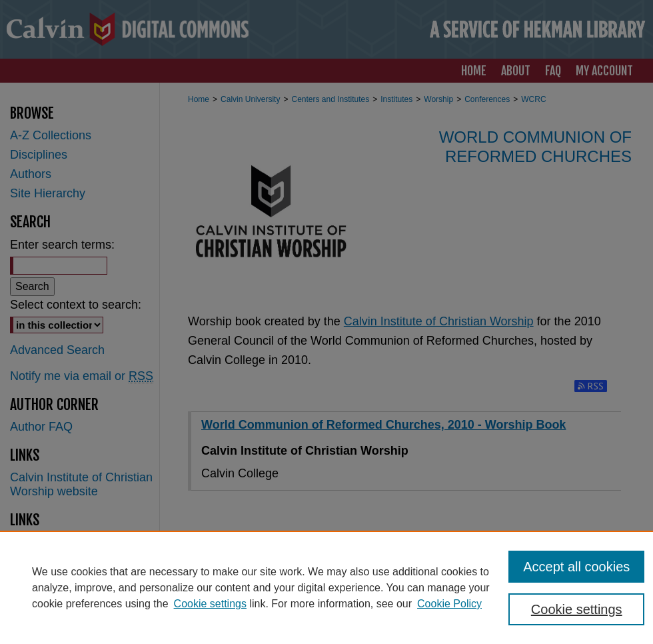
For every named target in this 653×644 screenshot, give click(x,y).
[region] (326, 587)
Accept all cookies (576, 567)
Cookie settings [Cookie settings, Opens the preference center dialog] (577, 609)
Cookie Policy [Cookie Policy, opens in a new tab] (449, 604)
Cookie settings (210, 604)
